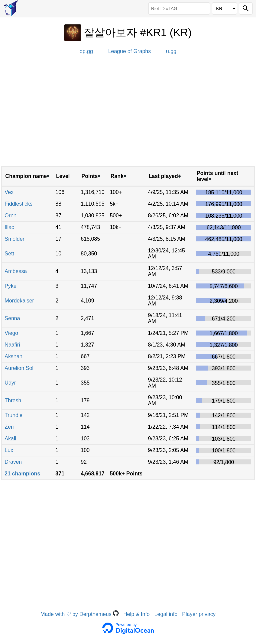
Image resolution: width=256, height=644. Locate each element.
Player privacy (199, 614)
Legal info (166, 614)
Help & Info (136, 614)
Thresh (13, 400)
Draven (13, 462)
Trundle (14, 415)
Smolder (15, 239)
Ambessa (16, 271)
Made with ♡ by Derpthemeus (79, 614)
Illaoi (10, 227)
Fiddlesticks (19, 204)
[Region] (224, 9)
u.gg (171, 51)
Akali (10, 439)
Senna (12, 318)
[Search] (246, 9)
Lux (9, 450)
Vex (9, 192)
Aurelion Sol (19, 368)
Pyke (11, 286)
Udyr (10, 383)
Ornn (11, 216)
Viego (11, 333)
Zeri (9, 427)
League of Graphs (129, 51)
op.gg (86, 51)
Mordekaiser (19, 301)
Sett (9, 254)
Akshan (13, 356)
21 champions (22, 474)
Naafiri (12, 345)
